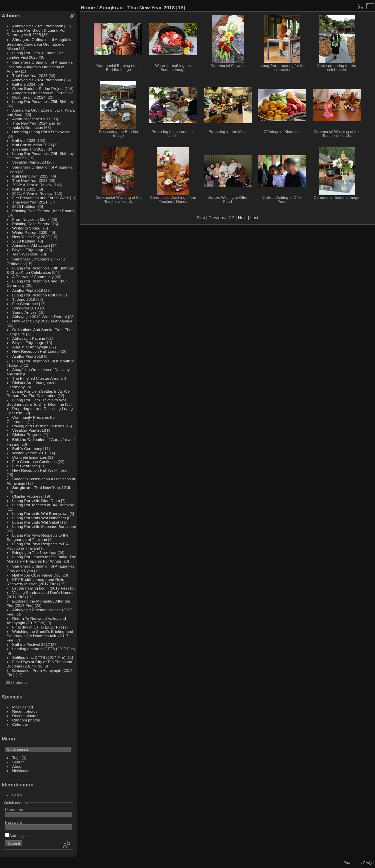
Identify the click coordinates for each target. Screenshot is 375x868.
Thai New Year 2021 (30, 202)
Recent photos (25, 711)
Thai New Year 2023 (30, 180)
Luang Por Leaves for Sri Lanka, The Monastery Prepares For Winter (41, 559)
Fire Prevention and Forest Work (41, 198)
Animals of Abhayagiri (31, 245)
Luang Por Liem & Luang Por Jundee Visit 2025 (35, 55)
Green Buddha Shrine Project (38, 88)
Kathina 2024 (24, 84)
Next (242, 218)
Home (88, 7)
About (17, 766)
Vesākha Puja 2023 (29, 162)
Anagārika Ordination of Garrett (40, 93)
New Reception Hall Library (36, 351)
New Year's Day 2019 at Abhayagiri (43, 321)
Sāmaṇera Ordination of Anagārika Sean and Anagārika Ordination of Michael (40, 44)
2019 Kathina (24, 241)
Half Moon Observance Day (36, 575)
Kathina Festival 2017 (31, 644)
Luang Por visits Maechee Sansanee (44, 526)
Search (18, 762)
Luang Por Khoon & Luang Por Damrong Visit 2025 (36, 32)
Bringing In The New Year (34, 552)
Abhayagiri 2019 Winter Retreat (40, 317)
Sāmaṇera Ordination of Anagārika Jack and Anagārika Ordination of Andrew (40, 67)
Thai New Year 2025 (30, 75)
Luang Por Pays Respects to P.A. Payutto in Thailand (38, 546)
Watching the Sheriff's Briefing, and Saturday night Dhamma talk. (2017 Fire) (40, 636)
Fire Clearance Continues (34, 461)
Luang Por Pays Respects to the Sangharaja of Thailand (38, 537)
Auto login (16, 836)
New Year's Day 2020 (31, 237)
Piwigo (368, 863)
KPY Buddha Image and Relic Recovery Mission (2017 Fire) (35, 582)
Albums (11, 15)
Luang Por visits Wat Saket (36, 522)
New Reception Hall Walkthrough (41, 470)
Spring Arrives (24, 312)
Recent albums (25, 716)
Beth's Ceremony (27, 448)
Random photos (26, 720)
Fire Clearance (25, 304)
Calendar (20, 724)
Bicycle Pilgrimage (28, 250)
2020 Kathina (24, 206)
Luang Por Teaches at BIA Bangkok (43, 505)
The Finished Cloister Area (35, 378)
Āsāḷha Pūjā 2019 (28, 290)
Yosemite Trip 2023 (29, 149)
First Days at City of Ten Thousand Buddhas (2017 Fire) (39, 664)
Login (17, 795)
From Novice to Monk (31, 219)
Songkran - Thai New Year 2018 (41, 487)
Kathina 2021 (24, 189)
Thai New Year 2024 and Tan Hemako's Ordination (35, 125)
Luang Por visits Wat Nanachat (39, 518)
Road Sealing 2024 (29, 97)
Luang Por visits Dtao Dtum (36, 500)
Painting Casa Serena (31, 224)
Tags (16, 758)
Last (254, 218)
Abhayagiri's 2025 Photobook (38, 26)
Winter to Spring (26, 228)
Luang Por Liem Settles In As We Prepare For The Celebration (38, 393)
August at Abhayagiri (30, 347)
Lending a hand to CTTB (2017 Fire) (44, 649)
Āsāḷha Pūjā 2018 (28, 356)
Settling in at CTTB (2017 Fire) (39, 657)
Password (14, 822)
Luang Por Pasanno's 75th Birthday (43, 101)
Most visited (23, 707)
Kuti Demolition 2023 (30, 176)
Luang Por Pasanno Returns (37, 295)
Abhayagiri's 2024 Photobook (38, 80)
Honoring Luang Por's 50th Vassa (41, 132)
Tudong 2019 (24, 299)
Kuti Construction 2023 (32, 145)
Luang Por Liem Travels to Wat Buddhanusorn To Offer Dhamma (36, 402)
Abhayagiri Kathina (29, 338)
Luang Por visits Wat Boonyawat (40, 513)
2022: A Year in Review (32, 185)
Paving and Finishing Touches (38, 426)
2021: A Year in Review (32, 193)
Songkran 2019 (26, 308)
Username (14, 810)
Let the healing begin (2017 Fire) (41, 588)
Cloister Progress (27, 434)
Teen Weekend (25, 254)
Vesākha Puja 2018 (29, 430)
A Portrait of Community (33, 277)
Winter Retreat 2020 (30, 232)
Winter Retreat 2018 (30, 453)
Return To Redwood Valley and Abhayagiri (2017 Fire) (36, 621)
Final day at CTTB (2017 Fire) (38, 627)
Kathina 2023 (24, 140)
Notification (22, 771)
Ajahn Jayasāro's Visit (31, 119)
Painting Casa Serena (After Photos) (44, 211)
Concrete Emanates (30, 457)
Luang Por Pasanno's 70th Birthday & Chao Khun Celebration (40, 270)
